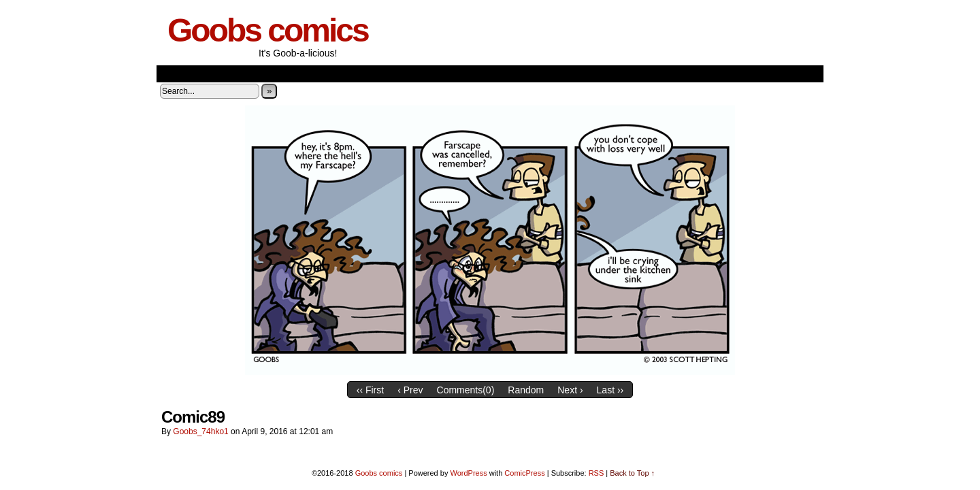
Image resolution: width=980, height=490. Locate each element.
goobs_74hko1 (200, 431)
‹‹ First (370, 390)
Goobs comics (268, 30)
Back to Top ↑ (632, 473)
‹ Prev (410, 390)
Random (526, 390)
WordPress (468, 473)
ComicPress (524, 473)
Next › (570, 390)
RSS (597, 473)
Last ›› (610, 390)
